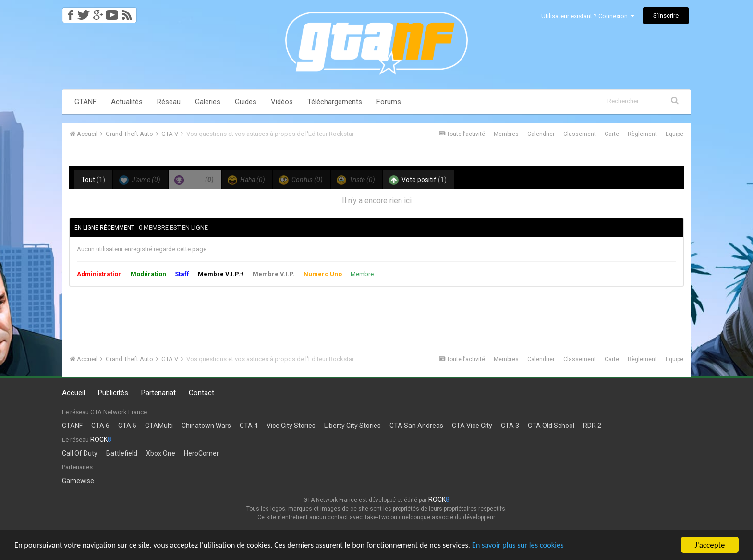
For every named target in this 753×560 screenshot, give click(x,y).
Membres (506, 134)
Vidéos (282, 102)
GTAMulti (159, 426)
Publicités (113, 393)
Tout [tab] (93, 180)
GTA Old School (551, 426)
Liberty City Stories (352, 426)
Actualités (127, 102)
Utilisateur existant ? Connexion (588, 16)
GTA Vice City (472, 426)
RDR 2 (592, 426)
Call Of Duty (80, 453)
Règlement (642, 134)
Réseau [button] (169, 102)
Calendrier (541, 134)
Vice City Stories (291, 426)
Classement (580, 134)
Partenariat (158, 393)
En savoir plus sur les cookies (536, 546)
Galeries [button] (208, 102)
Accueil (73, 393)
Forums (389, 102)
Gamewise (78, 481)
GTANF (85, 102)
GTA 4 (249, 426)
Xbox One (161, 453)
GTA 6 (100, 426)
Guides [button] (246, 102)
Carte (612, 134)
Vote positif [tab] (418, 180)
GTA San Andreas (416, 426)
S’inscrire (666, 16)
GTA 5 (127, 426)
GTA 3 (510, 426)
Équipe (674, 134)
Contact (201, 393)
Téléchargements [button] (335, 102)
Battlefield (122, 453)
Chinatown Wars (206, 426)
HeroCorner (201, 453)
